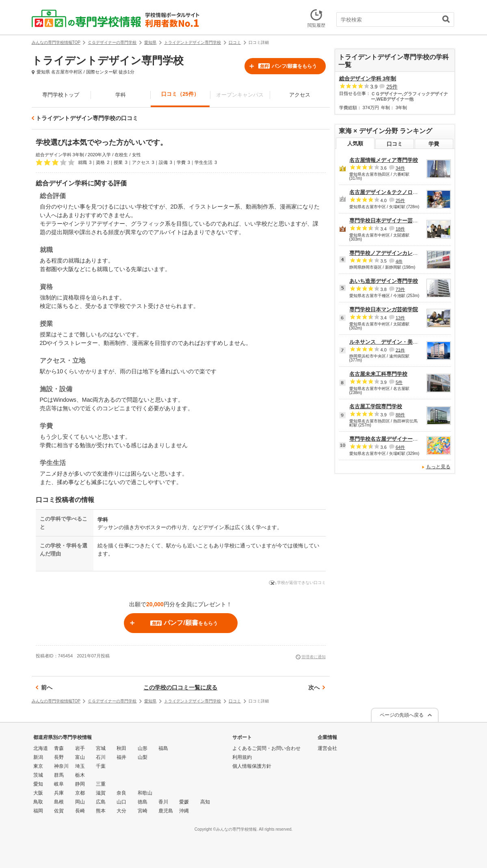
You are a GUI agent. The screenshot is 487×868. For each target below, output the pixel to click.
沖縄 (184, 811)
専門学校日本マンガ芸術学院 (384, 309)
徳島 (143, 802)
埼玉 (80, 766)
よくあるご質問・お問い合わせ (266, 748)
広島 (101, 802)
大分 (121, 811)
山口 (121, 802)
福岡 (38, 811)
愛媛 (184, 802)
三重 (101, 784)
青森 (59, 748)
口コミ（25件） (180, 94)
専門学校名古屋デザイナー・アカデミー (397, 439)
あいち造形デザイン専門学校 (384, 281)
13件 (400, 318)
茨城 (38, 775)
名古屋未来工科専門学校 (378, 374)
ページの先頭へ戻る (402, 715)
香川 (163, 802)
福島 (163, 748)
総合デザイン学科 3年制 (368, 79)
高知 (205, 802)
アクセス (300, 95)
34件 (400, 168)
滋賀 (101, 793)
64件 (400, 447)
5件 (399, 382)
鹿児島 (166, 811)
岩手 (80, 748)
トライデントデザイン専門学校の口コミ (87, 118)
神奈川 (61, 766)
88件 (400, 415)
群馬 (59, 775)
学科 (121, 95)
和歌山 (145, 793)
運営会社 (327, 748)
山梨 (143, 757)
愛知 (38, 784)
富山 (80, 757)
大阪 (38, 793)
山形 (143, 748)
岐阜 (59, 784)
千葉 (101, 766)
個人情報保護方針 (252, 766)
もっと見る (438, 467)
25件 (392, 87)
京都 (80, 793)
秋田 (121, 748)
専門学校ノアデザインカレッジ (386, 253)
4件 (399, 261)
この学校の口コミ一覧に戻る (180, 687)
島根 (59, 802)
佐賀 (59, 811)
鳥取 (38, 802)
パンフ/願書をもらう (288, 66)
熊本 (101, 811)
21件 (400, 350)
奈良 (121, 793)
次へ (314, 687)
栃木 (80, 775)
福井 (121, 757)
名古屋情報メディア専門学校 (384, 160)
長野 (59, 757)
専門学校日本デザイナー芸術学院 (389, 221)
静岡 (80, 784)
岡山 (80, 802)
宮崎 (143, 811)
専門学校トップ (61, 95)
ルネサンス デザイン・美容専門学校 (394, 342)
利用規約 (242, 757)
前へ (47, 687)
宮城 (101, 748)
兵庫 (59, 793)
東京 (38, 766)
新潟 (38, 757)
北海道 (41, 748)
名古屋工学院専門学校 (376, 406)
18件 (400, 229)
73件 (400, 289)
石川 (101, 757)
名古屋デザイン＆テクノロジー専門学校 (397, 192)
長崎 (80, 811)
